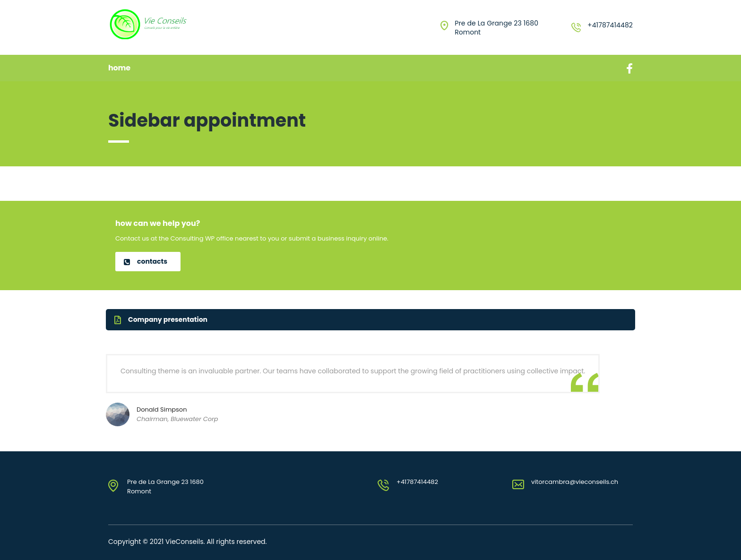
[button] (148, 262)
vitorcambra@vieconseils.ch (575, 482)
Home (119, 68)
